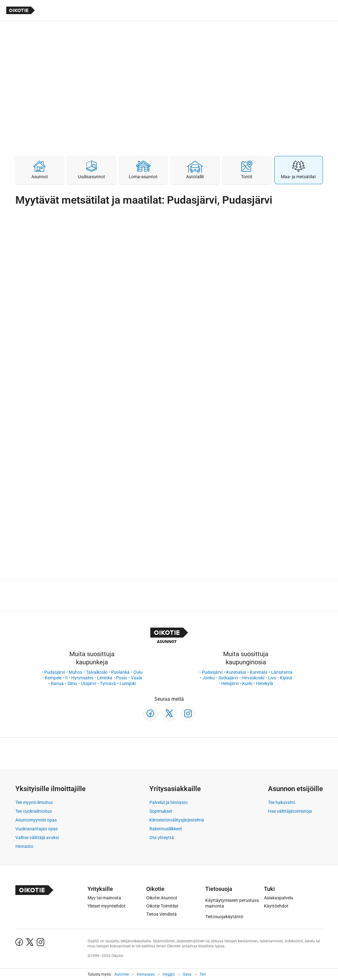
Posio (122, 678)
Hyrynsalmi (82, 678)
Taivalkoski (97, 672)
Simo (72, 683)
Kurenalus (236, 672)
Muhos (75, 672)
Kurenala (259, 672)
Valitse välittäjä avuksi (37, 838)
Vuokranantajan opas (37, 829)
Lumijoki (128, 683)
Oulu (138, 672)
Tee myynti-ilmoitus (34, 802)
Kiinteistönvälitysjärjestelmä (177, 820)
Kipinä (286, 678)
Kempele (53, 678)
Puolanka (120, 672)
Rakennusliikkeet (166, 829)
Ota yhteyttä (162, 838)
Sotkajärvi (228, 678)
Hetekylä (265, 683)
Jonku (209, 678)
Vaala (137, 678)
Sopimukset (161, 811)
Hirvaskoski (253, 678)
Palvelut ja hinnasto (169, 802)
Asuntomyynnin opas (36, 820)
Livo (272, 678)
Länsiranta (282, 672)
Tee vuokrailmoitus (34, 811)
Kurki (247, 683)
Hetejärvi (230, 683)
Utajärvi (89, 683)
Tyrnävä (108, 683)
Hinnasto (24, 846)
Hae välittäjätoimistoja (290, 811)
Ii (66, 678)
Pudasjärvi (55, 672)
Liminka (105, 678)
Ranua (57, 683)
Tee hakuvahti (282, 802)
